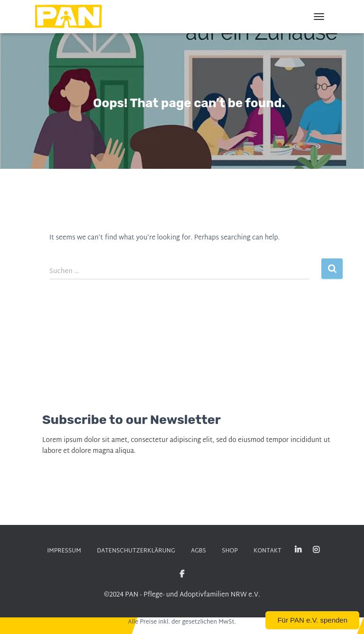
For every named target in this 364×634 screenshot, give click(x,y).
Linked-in (297, 550)
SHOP (229, 551)
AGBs (198, 551)
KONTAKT (266, 551)
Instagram (315, 550)
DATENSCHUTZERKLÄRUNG (136, 551)
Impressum (65, 551)
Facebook (182, 574)
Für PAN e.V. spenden (312, 620)
